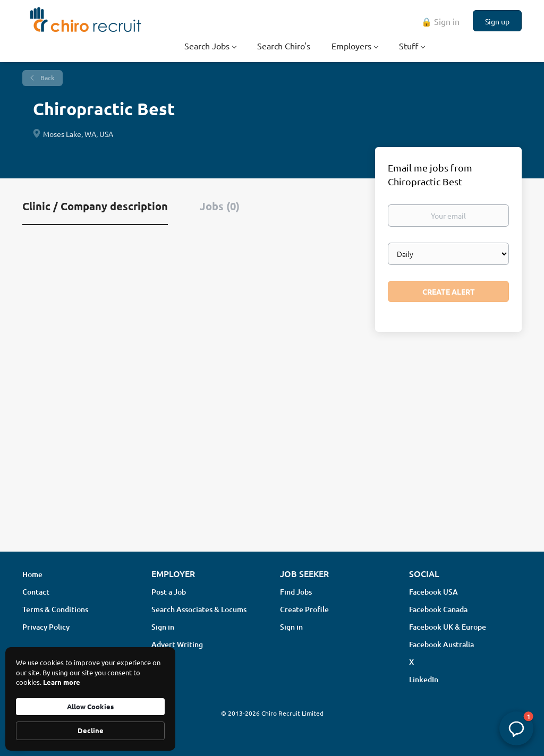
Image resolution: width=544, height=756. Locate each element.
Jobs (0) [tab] (220, 206)
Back (47, 78)
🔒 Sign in (440, 21)
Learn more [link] (62, 682)
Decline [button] (91, 730)
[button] (516, 728)
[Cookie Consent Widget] (90, 699)
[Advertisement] (272, 459)
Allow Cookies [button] (90, 706)
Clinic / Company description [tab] (95, 206)
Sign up (497, 21)
